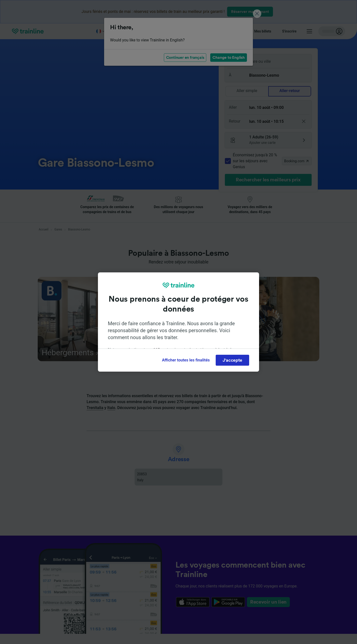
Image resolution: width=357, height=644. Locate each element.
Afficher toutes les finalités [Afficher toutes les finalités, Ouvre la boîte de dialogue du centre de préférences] (186, 360)
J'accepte (232, 360)
